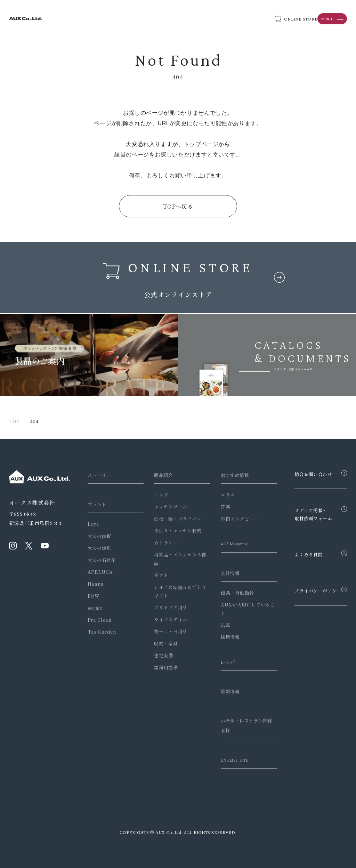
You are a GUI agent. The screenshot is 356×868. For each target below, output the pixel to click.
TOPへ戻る (178, 206)
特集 (216, 507)
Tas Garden (102, 632)
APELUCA (100, 572)
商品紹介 (161, 475)
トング (157, 495)
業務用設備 (162, 668)
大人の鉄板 (99, 536)
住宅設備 (159, 655)
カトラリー (162, 543)
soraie (95, 608)
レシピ (220, 662)
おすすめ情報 (228, 475)
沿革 (216, 625)
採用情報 (221, 637)
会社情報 (223, 573)
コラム (219, 495)
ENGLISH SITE (229, 760)
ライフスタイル (166, 620)
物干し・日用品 (166, 631)
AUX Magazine (229, 544)
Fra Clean (100, 620)
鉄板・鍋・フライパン (173, 519)
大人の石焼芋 (102, 560)
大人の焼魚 (99, 548)
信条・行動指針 (228, 593)
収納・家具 (162, 644)
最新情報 (223, 691)
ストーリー (101, 475)
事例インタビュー (231, 519)
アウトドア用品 (166, 607)
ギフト (157, 575)
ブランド (99, 504)
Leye (93, 524)
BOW (94, 596)
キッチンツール (166, 507)
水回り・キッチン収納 (173, 531)
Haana (96, 584)
